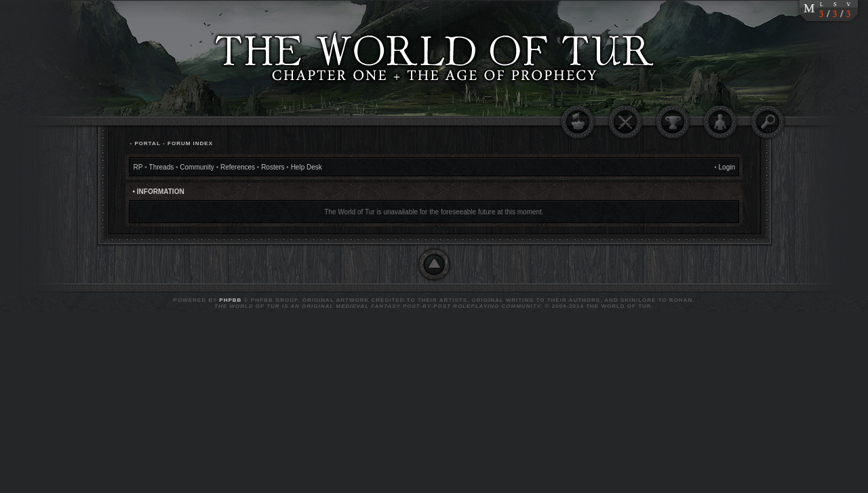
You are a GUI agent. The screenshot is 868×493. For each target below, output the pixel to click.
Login (727, 167)
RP (138, 167)
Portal (147, 143)
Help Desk (307, 167)
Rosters (273, 167)
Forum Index (190, 143)
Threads (162, 167)
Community (197, 167)
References (238, 167)
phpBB (230, 300)
